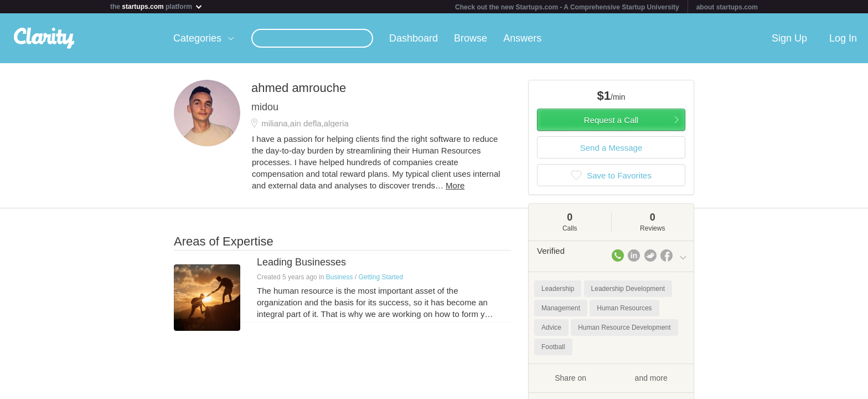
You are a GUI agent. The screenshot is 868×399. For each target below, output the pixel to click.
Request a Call (611, 120)
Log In (843, 38)
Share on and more (611, 377)
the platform (157, 6)
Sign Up (789, 38)
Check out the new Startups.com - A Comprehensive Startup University (567, 7)
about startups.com (727, 7)
